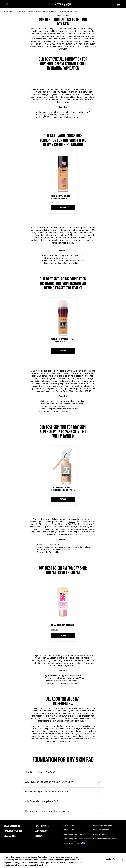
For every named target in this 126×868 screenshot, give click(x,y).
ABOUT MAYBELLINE (12, 826)
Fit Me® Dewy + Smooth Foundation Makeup (60, 197)
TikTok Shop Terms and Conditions (77, 839)
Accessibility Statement (103, 825)
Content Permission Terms (74, 834)
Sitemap (38, 836)
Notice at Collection (101, 834)
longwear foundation (59, 94)
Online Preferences (101, 830)
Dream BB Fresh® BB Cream (62, 625)
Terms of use (69, 830)
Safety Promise (42, 826)
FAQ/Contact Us (42, 831)
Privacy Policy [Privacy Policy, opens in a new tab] (41, 865)
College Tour (10, 836)
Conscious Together (13, 831)
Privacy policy (69, 825)
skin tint (72, 522)
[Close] (123, 860)
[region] (63, 860)
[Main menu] (119, 5)
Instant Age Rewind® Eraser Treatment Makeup (63, 340)
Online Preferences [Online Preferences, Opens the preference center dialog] (115, 859)
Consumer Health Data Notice (105, 839)
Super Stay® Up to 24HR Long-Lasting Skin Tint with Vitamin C (62, 489)
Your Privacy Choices (74, 843)
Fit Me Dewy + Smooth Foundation (59, 44)
